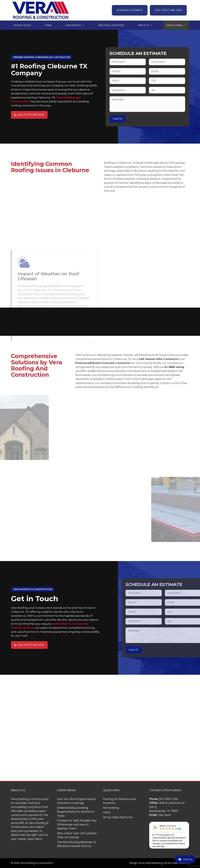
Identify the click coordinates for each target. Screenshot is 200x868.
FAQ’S (107, 813)
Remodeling (111, 808)
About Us (147, 25)
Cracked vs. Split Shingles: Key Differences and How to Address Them (77, 824)
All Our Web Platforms (118, 817)
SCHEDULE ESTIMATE (130, 10)
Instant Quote (22, 25)
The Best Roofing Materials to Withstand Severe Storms (76, 844)
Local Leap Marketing (150, 863)
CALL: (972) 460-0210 (168, 10)
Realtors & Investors (111, 25)
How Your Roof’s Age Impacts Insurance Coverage (76, 801)
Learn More (35, 839)
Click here (164, 815)
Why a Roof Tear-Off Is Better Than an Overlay (77, 835)
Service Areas (178, 25)
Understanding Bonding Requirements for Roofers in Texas (76, 812)
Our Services (76, 25)
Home (48, 25)
